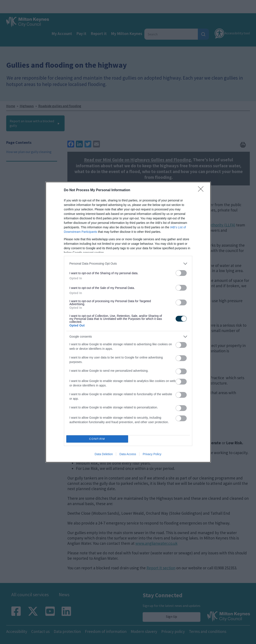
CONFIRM (97, 439)
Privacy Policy (152, 454)
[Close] (202, 190)
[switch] (181, 273)
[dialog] (128, 322)
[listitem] (128, 264)
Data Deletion (104, 454)
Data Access (128, 454)
